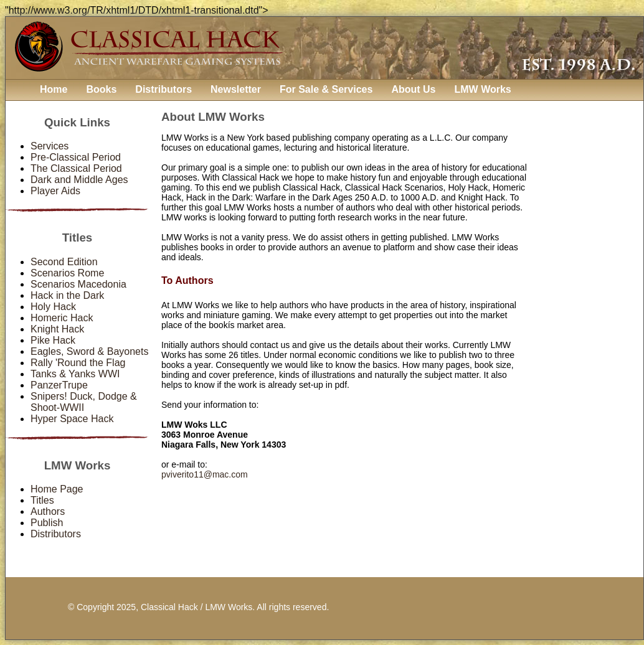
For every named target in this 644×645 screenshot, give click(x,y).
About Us (413, 89)
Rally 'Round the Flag (78, 363)
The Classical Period (76, 168)
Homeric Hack (62, 318)
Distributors (163, 89)
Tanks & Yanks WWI (75, 374)
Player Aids (55, 191)
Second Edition (64, 262)
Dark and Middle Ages (79, 180)
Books (101, 89)
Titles (42, 500)
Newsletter (236, 89)
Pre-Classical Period (76, 157)
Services (50, 146)
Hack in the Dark (67, 295)
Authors (48, 511)
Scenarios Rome (67, 273)
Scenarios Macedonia (78, 284)
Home (54, 89)
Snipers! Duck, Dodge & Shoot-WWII (84, 402)
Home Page (57, 489)
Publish (47, 523)
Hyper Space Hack (72, 419)
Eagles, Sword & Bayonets (89, 351)
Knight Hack (57, 329)
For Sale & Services (326, 89)
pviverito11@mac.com (205, 474)
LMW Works (482, 89)
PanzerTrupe (59, 385)
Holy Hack (53, 307)
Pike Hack (53, 340)
